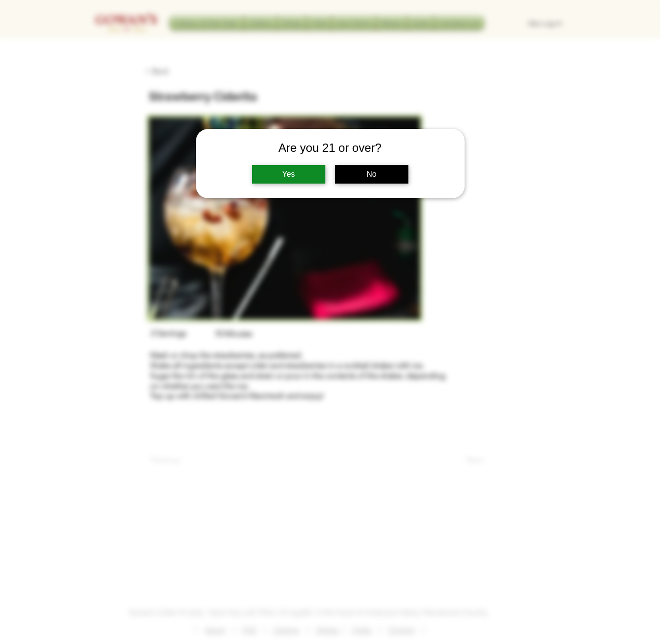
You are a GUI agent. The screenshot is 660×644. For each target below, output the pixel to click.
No (371, 174)
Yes (288, 174)
